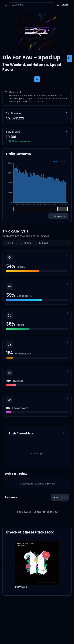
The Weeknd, (15, 65)
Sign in (66, 5)
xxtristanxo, (38, 65)
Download (58, 216)
